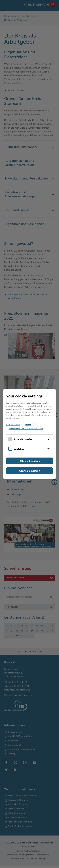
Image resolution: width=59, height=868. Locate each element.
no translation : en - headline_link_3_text (26, 429)
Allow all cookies (30, 461)
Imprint (28, 425)
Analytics (19, 449)
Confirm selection (30, 471)
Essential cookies (23, 439)
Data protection (13, 425)
